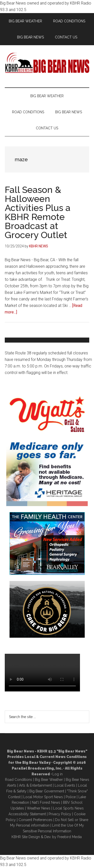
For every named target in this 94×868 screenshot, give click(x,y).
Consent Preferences (35, 820)
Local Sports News (68, 808)
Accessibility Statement (27, 814)
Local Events (65, 785)
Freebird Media (70, 837)
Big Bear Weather (49, 780)
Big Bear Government (47, 791)
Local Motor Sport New (42, 797)
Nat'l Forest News (46, 802)
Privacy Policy (60, 814)
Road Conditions (19, 780)
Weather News (39, 808)
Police (71, 797)
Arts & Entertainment (35, 785)
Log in (58, 774)
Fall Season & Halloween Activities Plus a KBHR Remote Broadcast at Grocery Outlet (38, 212)
